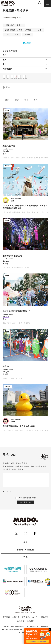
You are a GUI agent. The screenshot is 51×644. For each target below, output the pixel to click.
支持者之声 (7, 69)
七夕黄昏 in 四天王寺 (12, 256)
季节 (4, 64)
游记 (17, 100)
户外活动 (10, 430)
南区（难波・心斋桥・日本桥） (19, 30)
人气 (7, 35)
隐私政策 (21, 621)
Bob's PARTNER (26, 550)
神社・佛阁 (44, 158)
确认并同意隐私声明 (27, 498)
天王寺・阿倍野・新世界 (21, 267)
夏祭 (8, 87)
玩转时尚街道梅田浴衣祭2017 (16, 311)
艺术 (40, 30)
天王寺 (5, 264)
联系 (26, 557)
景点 (26, 100)
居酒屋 (27, 35)
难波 (4, 154)
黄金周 (9, 212)
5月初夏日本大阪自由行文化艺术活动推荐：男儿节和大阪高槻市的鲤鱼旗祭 (25, 207)
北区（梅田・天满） (14, 25)
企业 (26, 542)
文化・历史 (41, 212)
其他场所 (17, 212)
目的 (4, 55)
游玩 (17, 430)
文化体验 (27, 323)
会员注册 (16, 617)
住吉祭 (6, 366)
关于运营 (6, 617)
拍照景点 (6, 158)
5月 (4, 212)
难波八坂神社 (9, 146)
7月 (4, 267)
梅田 (4, 319)
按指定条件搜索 (10, 51)
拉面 (17, 35)
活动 (22, 430)
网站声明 (45, 617)
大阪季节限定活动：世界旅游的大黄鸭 (19, 426)
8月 (4, 430)
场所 (4, 60)
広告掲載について (29, 617)
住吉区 (5, 374)
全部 (7, 100)
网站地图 (30, 621)
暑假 (47, 430)
